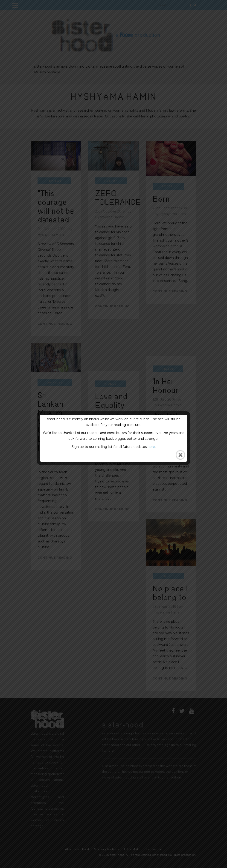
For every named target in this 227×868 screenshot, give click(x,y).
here (151, 447)
